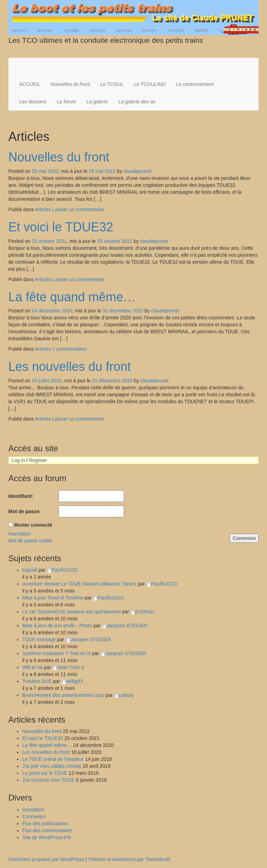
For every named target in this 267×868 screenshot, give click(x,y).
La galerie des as (137, 102)
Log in (18, 460)
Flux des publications (45, 823)
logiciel (30, 570)
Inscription (19, 534)
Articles (43, 209)
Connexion (244, 538)
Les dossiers (33, 102)
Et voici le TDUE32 (61, 227)
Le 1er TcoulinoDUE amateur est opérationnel (71, 612)
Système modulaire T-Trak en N (56, 653)
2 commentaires (70, 349)
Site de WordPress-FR (47, 837)
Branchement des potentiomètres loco (63, 695)
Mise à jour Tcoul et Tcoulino (53, 598)
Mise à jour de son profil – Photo (57, 626)
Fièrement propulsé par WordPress (46, 859)
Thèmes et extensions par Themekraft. (130, 859)
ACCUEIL (30, 84)
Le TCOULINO (150, 84)
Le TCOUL (112, 84)
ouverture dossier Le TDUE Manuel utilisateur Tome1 (79, 584)
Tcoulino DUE (37, 681)
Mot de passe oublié (30, 541)
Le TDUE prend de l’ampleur (53, 759)
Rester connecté (33, 525)
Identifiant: (21, 496)
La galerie (97, 102)
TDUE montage (39, 639)
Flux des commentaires (47, 830)
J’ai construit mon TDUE (48, 780)
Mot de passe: (25, 511)
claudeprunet (137, 171)
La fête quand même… (72, 297)
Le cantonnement (195, 84)
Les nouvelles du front (70, 367)
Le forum (67, 102)
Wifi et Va (33, 667)
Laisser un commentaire (78, 209)
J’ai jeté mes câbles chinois (52, 766)
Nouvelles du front (70, 84)
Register (38, 460)
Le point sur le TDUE (45, 773)
